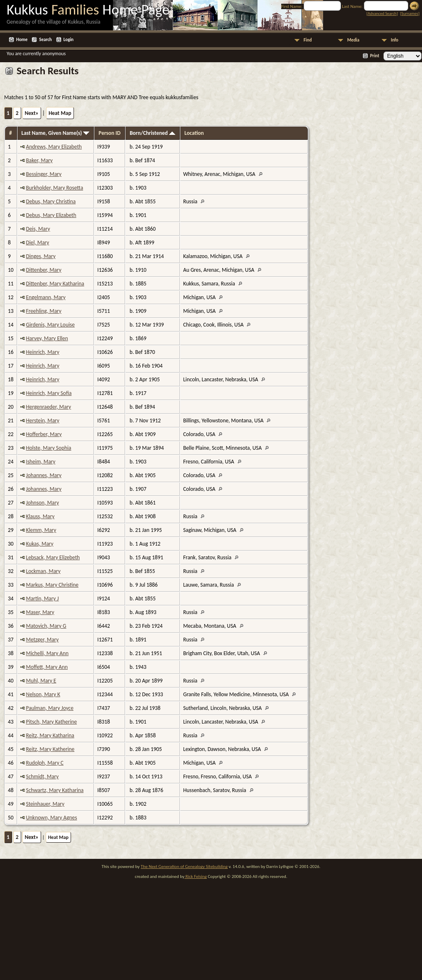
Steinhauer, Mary (45, 804)
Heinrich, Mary (43, 352)
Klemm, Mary (41, 530)
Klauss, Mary (40, 516)
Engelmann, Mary (46, 297)
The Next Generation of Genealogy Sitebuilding (184, 867)
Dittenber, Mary (44, 270)
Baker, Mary (39, 160)
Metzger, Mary (43, 640)
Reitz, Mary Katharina (50, 735)
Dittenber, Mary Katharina (55, 284)
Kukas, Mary (40, 544)
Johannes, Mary (44, 475)
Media (353, 40)
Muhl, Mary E (41, 681)
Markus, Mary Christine (52, 585)
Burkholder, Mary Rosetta (55, 188)
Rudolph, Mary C (45, 763)
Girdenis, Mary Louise (50, 325)
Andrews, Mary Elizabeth (54, 147)
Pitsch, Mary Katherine (52, 722)
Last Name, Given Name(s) (56, 133)
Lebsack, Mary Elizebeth (53, 557)
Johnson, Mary (43, 503)
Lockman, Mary (43, 571)
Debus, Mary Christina (51, 201)
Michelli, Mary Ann (48, 653)
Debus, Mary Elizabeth (51, 215)
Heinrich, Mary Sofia (49, 393)
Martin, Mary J (43, 598)
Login (69, 40)
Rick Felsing (196, 876)
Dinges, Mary (41, 256)
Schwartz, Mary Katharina (55, 790)
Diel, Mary (38, 243)
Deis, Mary (38, 229)
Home (22, 40)
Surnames (410, 13)
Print (375, 56)
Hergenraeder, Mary (49, 407)
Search (45, 40)
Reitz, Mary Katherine (50, 749)
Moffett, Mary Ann (47, 667)
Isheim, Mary (41, 462)
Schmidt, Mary (43, 776)
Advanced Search (382, 13)
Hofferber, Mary (44, 434)
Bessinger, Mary (44, 174)
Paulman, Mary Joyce (50, 708)
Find (308, 40)
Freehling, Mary (44, 311)
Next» (32, 113)
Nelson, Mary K (43, 694)
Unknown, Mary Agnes (52, 818)
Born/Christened (152, 133)
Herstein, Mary (43, 421)
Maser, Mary (40, 612)
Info (395, 40)
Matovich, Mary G (46, 626)
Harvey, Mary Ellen (47, 338)
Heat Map (60, 113)
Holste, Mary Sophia (49, 448)
